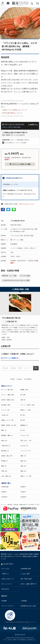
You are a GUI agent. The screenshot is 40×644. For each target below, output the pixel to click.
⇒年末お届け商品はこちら (11, 113)
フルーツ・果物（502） (8, 395)
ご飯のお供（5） (6, 446)
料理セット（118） (26, 410)
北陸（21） (24, 466)
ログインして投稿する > (11, 358)
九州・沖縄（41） (6, 476)
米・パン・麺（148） (7, 390)
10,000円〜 (5, 497)
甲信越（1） (5, 461)
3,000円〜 (23, 487)
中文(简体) (28, 379)
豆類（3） (23, 400)
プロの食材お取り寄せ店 (17, 221)
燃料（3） (4, 430)
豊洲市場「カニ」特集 (9, 276)
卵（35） (23, 415)
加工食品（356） (6, 405)
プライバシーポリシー (8, 606)
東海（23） (24, 461)
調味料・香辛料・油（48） (9, 425)
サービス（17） (25, 435)
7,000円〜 (23, 492)
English (19, 379)
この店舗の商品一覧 (11, 322)
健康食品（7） (25, 425)
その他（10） (5, 415)
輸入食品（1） (5, 451)
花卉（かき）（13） (26, 441)
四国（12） (24, 471)
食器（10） (5, 441)
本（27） (23, 430)
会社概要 (4, 601)
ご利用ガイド (5, 574)
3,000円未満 (5, 487)
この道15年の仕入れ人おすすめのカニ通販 (16, 280)
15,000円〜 (24, 497)
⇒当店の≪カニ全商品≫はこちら (13, 110)
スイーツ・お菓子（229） (28, 405)
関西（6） (4, 466)
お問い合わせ (5, 589)
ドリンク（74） (6, 410)
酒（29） (23, 420)
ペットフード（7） (26, 451)
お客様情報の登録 (26, 569)
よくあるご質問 (25, 574)
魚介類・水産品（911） (8, 400)
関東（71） (24, 456)
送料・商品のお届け (26, 579)
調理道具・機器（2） (7, 435)
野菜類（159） (25, 390)
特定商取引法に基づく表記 (28, 606)
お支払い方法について (8, 579)
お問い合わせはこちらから (27, 204)
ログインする (5, 569)
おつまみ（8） (25, 446)
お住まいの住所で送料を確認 (11, 127)
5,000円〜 (4, 492)
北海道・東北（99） (7, 456)
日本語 (12, 379)
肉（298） (23, 395)
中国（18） (5, 471)
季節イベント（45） (26, 476)
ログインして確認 (18, 240)
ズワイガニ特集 (25, 276)
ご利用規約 (24, 601)
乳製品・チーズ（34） (8, 420)
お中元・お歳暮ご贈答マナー (29, 584)
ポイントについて (7, 584)
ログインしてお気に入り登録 (20, 164)
